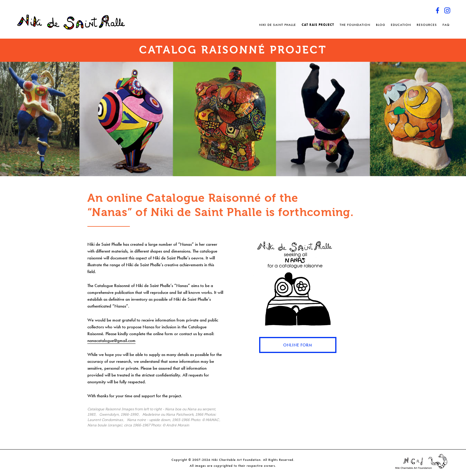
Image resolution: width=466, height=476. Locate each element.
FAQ (446, 25)
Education (401, 25)
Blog (381, 25)
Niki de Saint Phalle (278, 25)
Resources (427, 25)
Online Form (298, 345)
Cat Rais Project (318, 25)
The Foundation (355, 25)
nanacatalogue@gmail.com (111, 341)
